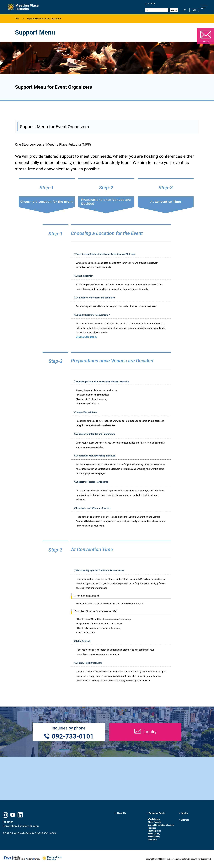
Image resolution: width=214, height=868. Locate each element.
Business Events (157, 813)
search (174, 10)
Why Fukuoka (154, 819)
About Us (121, 813)
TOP (17, 19)
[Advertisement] (107, 778)
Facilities (152, 828)
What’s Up (152, 840)
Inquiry (152, 4)
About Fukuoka (155, 822)
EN (194, 10)
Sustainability (154, 837)
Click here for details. (86, 337)
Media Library (154, 834)
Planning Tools (154, 831)
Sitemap (185, 820)
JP (184, 10)
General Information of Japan (161, 825)
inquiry (184, 813)
